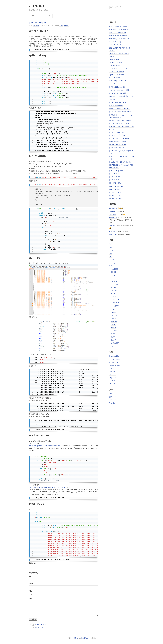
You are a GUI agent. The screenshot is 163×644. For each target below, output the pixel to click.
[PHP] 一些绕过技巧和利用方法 (120, 112)
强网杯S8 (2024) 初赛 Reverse (119, 39)
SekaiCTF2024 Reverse (117, 78)
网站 (31, 591)
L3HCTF (116, 306)
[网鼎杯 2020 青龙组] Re (118, 145)
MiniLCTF (114, 269)
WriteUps (112, 266)
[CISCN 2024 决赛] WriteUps (119, 103)
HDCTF (115, 284)
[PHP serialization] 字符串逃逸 (119, 109)
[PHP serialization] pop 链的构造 (120, 120)
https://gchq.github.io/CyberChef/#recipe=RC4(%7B (46, 446)
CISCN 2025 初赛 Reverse (118, 26)
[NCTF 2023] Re (115, 195)
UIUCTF (114, 291)
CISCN (61, 26)
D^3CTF (114, 278)
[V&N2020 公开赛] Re (117, 148)
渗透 (111, 244)
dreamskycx (113, 231)
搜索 (132, 7)
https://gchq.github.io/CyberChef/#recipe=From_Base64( (47, 487)
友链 (41, 16)
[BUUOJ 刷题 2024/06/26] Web (120, 138)
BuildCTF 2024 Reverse (117, 45)
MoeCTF (114, 322)
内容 (31, 598)
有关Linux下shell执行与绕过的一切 (121, 96)
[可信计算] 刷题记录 (116, 106)
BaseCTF (114, 315)
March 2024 (113, 384)
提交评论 (33, 619)
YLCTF (114, 328)
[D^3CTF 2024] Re (115, 192)
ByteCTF (114, 312)
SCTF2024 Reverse (116, 62)
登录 (111, 394)
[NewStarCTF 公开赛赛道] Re (119, 135)
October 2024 (114, 362)
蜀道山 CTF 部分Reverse (118, 33)
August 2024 (113, 368)
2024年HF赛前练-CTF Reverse (120, 81)
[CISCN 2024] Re (38, 23)
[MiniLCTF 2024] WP (116, 189)
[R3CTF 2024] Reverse (117, 171)
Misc (111, 257)
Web (111, 247)
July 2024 (112, 371)
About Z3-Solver (115, 84)
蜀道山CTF (115, 343)
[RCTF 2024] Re (40, 628)
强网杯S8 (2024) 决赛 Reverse (119, 29)
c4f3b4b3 (37, 6)
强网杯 (113, 337)
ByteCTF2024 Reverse (117, 75)
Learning (112, 263)
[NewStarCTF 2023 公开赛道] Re (120, 162)
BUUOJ (112, 251)
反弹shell (112, 99)
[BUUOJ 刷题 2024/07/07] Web (120, 123)
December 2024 (114, 356)
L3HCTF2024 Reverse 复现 (118, 68)
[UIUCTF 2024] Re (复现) (118, 132)
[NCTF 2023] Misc (115, 198)
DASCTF (114, 281)
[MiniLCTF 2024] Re (41, 625)
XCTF (113, 294)
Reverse (66, 26)
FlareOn (114, 325)
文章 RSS (112, 397)
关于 (49, 16)
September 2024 (114, 365)
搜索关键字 (109, 6)
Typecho (112, 403)
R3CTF (113, 288)
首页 (33, 16)
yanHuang (113, 211)
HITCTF (114, 346)
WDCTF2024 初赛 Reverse (118, 42)
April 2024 (113, 381)
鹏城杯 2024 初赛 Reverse (118, 36)
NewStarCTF (115, 318)
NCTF (113, 275)
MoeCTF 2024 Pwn (116, 59)
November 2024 (114, 359)
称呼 (31, 576)
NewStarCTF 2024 (115, 65)
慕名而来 (112, 215)
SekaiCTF (116, 303)
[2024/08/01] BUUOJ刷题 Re (119, 93)
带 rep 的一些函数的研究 (118, 142)
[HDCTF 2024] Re (115, 174)
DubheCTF (116, 300)
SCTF (115, 309)
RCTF (115, 297)
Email (31, 584)
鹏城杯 (113, 340)
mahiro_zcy (113, 234)
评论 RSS (112, 400)
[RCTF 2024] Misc (115, 177)
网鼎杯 (113, 334)
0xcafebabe (36, 26)
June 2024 (113, 375)
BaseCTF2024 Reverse (117, 72)
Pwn (111, 254)
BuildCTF (114, 331)
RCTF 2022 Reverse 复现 (118, 87)
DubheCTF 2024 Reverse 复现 (119, 90)
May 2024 (113, 378)
